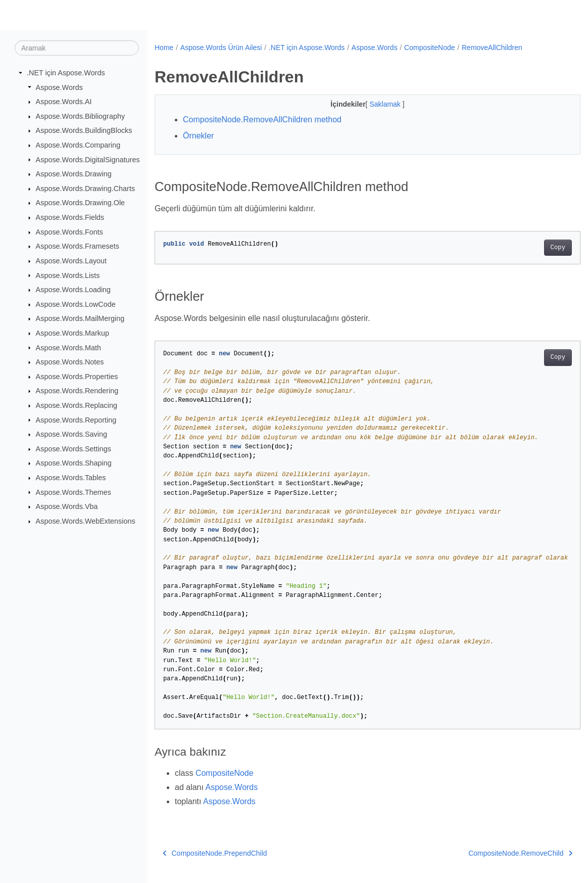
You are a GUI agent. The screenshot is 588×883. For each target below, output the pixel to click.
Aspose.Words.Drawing (74, 174)
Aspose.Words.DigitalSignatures (88, 159)
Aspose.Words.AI (64, 102)
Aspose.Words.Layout (71, 261)
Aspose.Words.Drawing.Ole (81, 203)
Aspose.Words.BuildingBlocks (84, 130)
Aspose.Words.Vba (67, 506)
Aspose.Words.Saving (71, 434)
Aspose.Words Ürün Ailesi (221, 48)
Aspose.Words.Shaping (74, 463)
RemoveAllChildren (492, 48)
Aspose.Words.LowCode (76, 304)
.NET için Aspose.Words (66, 73)
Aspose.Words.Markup (72, 333)
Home (164, 48)
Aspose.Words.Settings (73, 449)
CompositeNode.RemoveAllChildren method (262, 120)
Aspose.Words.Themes (73, 492)
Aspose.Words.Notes (70, 362)
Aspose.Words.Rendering (77, 391)
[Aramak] (77, 48)
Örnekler (198, 136)
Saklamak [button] (371, 104)
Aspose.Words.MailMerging (80, 318)
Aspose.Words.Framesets (78, 246)
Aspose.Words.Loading (73, 290)
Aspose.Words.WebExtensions (86, 521)
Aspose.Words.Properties (77, 377)
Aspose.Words (59, 87)
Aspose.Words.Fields (70, 217)
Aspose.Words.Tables (71, 478)
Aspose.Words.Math (68, 347)
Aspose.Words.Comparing (78, 145)
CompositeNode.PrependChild (215, 853)
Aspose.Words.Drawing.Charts (85, 189)
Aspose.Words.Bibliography (81, 116)
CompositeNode (429, 48)
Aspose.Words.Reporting (76, 420)
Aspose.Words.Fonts (69, 232)
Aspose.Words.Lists (68, 275)
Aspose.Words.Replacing (77, 405)
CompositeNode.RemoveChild (491, 853)
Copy (528, 248)
